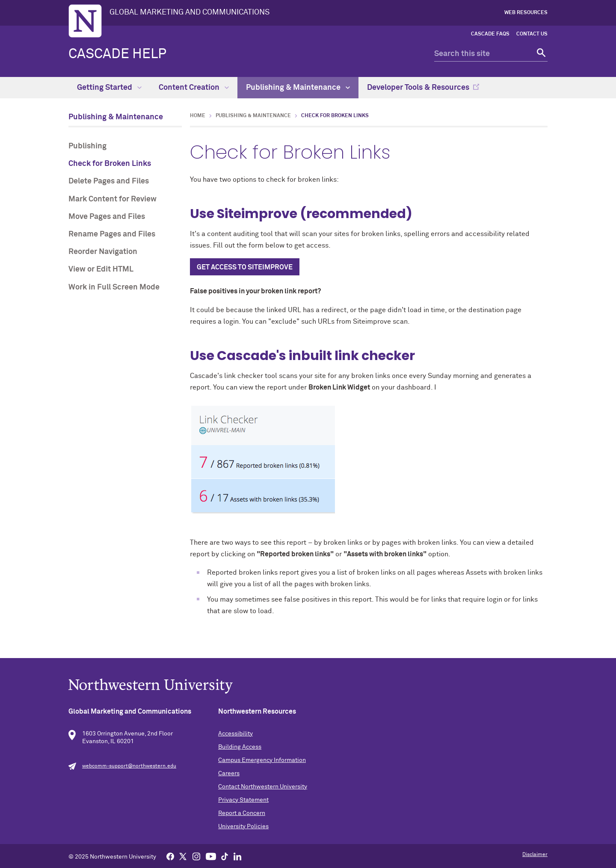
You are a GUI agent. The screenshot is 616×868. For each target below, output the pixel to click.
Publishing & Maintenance (298, 88)
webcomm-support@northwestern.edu (129, 766)
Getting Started (109, 88)
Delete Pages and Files (109, 181)
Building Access (240, 747)
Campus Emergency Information (262, 760)
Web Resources (526, 13)
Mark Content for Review (113, 199)
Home (198, 116)
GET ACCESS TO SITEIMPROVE (245, 267)
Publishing (87, 146)
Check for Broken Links (110, 164)
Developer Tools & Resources (418, 88)
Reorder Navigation (103, 252)
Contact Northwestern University (263, 787)
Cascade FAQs (490, 34)
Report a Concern (242, 813)
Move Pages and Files (107, 217)
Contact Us (532, 34)
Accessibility (235, 734)
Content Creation (194, 88)
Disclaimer (535, 855)
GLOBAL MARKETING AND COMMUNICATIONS (190, 12)
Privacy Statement (243, 800)
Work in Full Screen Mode (114, 287)
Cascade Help (117, 54)
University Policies (243, 827)
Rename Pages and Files (112, 234)
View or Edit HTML (101, 269)
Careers (229, 774)
